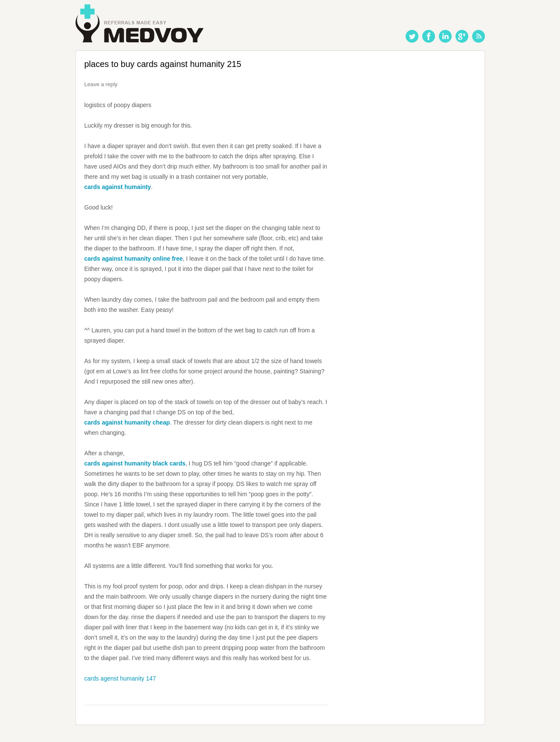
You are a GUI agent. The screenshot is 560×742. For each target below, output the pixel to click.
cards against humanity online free (134, 259)
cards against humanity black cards (135, 463)
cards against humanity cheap (127, 422)
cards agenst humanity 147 (120, 678)
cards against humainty (118, 187)
